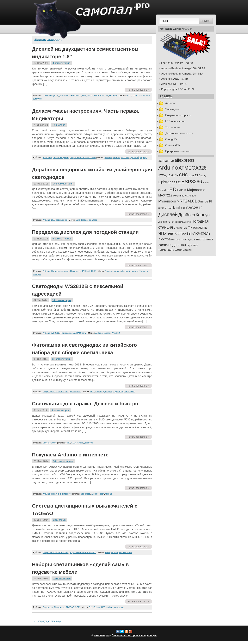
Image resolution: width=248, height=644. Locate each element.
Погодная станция (60, 271)
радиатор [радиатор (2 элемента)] (192, 245)
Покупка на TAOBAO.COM (95, 96)
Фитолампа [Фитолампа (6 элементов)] (197, 227)
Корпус (143, 157)
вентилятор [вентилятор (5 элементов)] (177, 233)
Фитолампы (75, 392)
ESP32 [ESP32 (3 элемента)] (176, 182)
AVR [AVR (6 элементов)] (175, 175)
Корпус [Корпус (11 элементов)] (203, 215)
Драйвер (93, 220)
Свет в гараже (50, 443)
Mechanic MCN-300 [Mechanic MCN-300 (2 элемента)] (184, 196)
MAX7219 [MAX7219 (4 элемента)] (165, 195)
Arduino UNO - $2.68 (174, 84)
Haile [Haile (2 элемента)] (206, 182)
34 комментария (62, 300)
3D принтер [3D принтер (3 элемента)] (166, 161)
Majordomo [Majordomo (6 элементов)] (196, 190)
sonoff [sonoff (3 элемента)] (168, 208)
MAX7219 (137, 96)
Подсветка (48, 607)
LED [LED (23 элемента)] (171, 189)
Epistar (97, 607)
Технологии (172, 127)
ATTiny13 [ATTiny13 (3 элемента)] (164, 175)
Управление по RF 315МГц (83, 552)
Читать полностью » (138, 90)
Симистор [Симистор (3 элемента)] (180, 228)
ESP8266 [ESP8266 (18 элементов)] (192, 182)
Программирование (178, 151)
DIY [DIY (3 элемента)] (197, 175)
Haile (108, 552)
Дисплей (37, 99)
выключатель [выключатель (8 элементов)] (198, 233)
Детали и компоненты (70, 96)
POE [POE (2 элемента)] (161, 208)
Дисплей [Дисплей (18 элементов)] (168, 214)
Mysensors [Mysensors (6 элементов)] (167, 201)
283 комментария (63, 184)
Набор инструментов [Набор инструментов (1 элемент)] (181, 222)
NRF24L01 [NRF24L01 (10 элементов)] (187, 201)
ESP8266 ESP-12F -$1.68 (177, 63)
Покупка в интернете (61, 494)
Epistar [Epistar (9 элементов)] (165, 182)
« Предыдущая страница (47, 621)
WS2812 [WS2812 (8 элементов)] (195, 208)
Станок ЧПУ (173, 145)
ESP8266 (47, 157)
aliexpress (85, 494)
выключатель (126, 552)
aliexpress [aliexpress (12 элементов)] (184, 160)
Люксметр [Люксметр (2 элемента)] (164, 222)
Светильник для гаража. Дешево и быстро (85, 404)
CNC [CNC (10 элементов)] (184, 175)
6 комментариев (62, 239)
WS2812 (125, 157)
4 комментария (61, 63)
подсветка (118, 392)
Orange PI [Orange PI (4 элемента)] (205, 201)
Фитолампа (130, 392)
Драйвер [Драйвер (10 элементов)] (187, 215)
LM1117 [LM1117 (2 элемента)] (182, 190)
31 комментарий (62, 359)
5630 (68, 443)
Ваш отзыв (59, 125)
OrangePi (171, 139)
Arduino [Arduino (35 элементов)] (168, 168)
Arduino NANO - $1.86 (175, 79)
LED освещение (50, 96)
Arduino (46, 220)
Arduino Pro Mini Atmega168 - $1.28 (183, 68)
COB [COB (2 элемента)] (192, 175)
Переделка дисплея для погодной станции (85, 232)
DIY (91, 607)
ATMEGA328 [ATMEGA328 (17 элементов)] (192, 168)
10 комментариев (63, 461)
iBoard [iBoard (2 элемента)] (162, 190)
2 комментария (62, 578)
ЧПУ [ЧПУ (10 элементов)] (163, 233)
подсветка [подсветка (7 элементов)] (177, 245)
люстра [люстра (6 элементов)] (164, 239)
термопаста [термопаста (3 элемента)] (166, 250)
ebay (102, 494)
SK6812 (108, 157)
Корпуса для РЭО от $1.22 (178, 89)
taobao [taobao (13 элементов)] (180, 208)
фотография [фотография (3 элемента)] (183, 250)
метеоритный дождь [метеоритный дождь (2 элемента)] (183, 240)
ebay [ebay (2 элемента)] (203, 175)
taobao (146, 96)
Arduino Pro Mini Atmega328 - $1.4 (182, 74)
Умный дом (172, 109)
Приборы (114, 96)
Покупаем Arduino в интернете (70, 455)
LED (129, 96)
